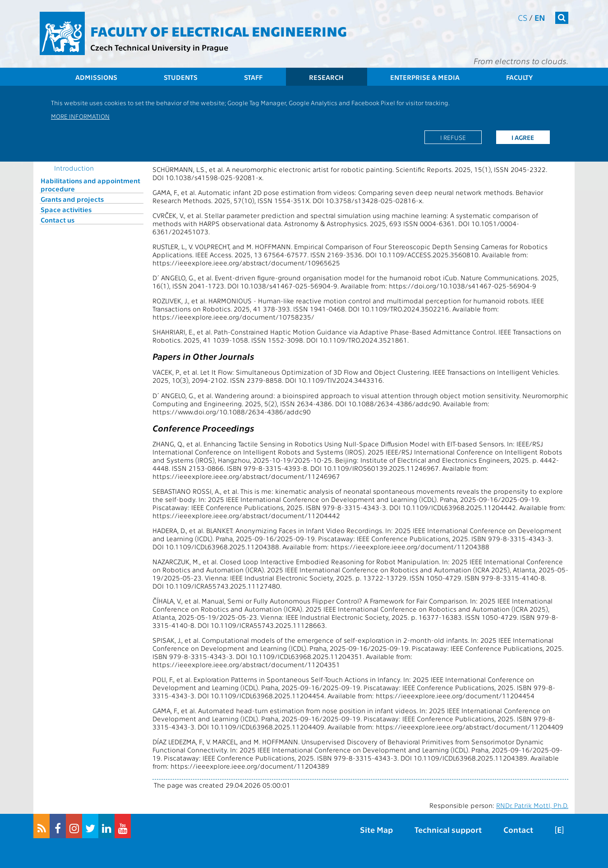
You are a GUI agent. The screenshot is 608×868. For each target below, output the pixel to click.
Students (181, 77)
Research (326, 77)
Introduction (74, 168)
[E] (559, 829)
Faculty (519, 77)
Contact (518, 829)
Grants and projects (72, 199)
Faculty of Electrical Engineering (219, 31)
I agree (523, 137)
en (540, 17)
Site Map (376, 829)
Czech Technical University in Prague (159, 47)
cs (523, 17)
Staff (253, 77)
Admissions (96, 77)
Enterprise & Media (425, 77)
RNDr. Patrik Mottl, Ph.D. (532, 805)
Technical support (448, 829)
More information (80, 116)
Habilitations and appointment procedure (90, 185)
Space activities (66, 209)
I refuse (453, 137)
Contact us (58, 220)
